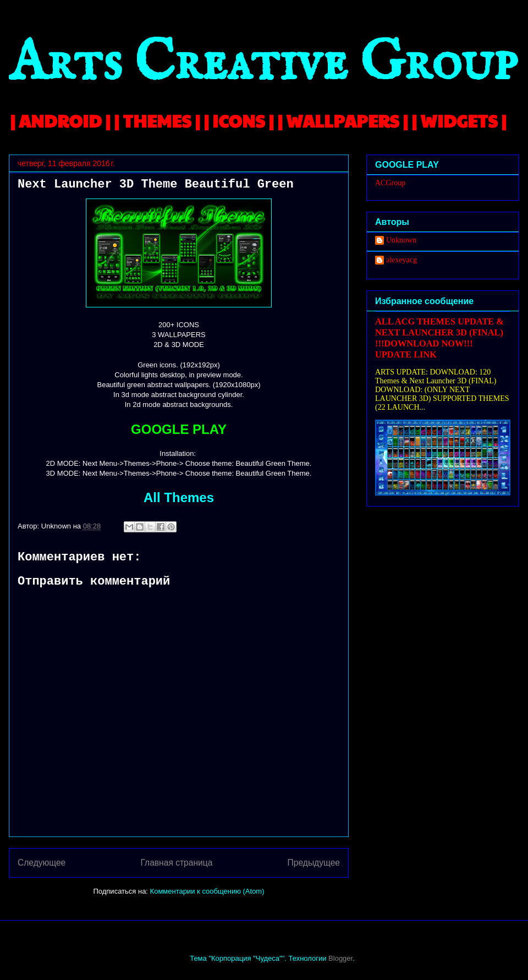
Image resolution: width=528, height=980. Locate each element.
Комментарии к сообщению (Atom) (207, 891)
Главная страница (176, 863)
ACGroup (390, 183)
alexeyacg (402, 260)
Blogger (340, 958)
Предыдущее (314, 863)
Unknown (401, 240)
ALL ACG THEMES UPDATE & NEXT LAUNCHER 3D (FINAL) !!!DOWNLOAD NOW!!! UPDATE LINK (439, 338)
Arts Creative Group (263, 64)
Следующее (42, 863)
